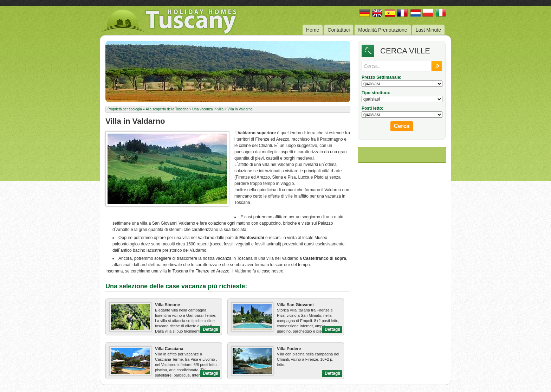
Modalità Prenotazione (383, 30)
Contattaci (339, 30)
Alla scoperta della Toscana (167, 109)
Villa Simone (167, 305)
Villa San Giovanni (295, 305)
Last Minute (428, 30)
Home (313, 30)
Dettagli (210, 329)
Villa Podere (289, 349)
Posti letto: (372, 108)
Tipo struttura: (376, 93)
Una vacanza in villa (208, 109)
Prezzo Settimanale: (381, 77)
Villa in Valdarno (240, 109)
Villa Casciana (169, 349)
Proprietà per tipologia (125, 109)
